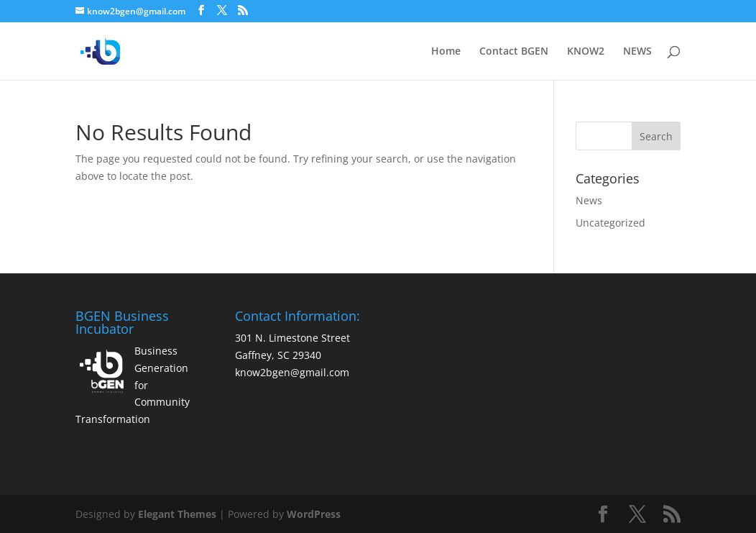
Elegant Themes (177, 514)
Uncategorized (610, 223)
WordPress (314, 514)
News (589, 200)
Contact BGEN (514, 52)
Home (446, 52)
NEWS (637, 52)
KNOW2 (586, 52)
